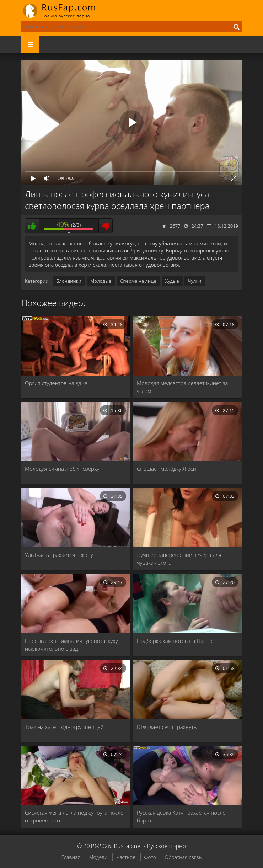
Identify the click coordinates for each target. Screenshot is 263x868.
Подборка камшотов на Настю (175, 641)
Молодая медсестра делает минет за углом (182, 387)
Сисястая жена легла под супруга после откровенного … (74, 816)
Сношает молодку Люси (167, 469)
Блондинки (69, 281)
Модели (98, 857)
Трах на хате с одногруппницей (64, 727)
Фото (150, 857)
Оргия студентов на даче (56, 383)
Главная (71, 857)
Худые (172, 281)
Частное (126, 857)
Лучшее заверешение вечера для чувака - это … (179, 559)
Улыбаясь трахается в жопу (59, 555)
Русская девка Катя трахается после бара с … (181, 816)
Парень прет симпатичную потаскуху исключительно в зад (71, 645)
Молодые (101, 281)
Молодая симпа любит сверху (62, 469)
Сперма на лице (138, 281)
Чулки (195, 281)
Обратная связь (183, 857)
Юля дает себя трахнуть (167, 727)
